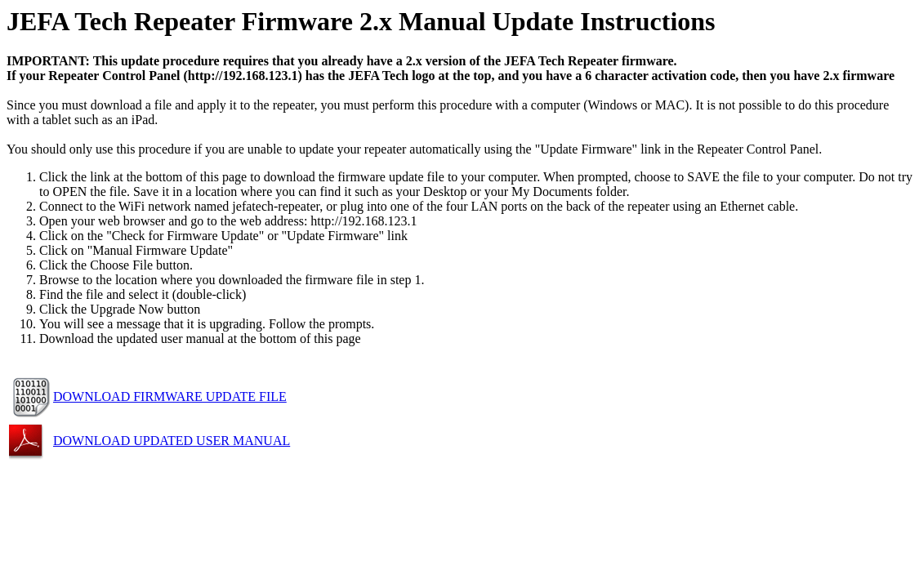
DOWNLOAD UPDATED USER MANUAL (172, 441)
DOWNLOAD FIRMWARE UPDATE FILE (170, 396)
